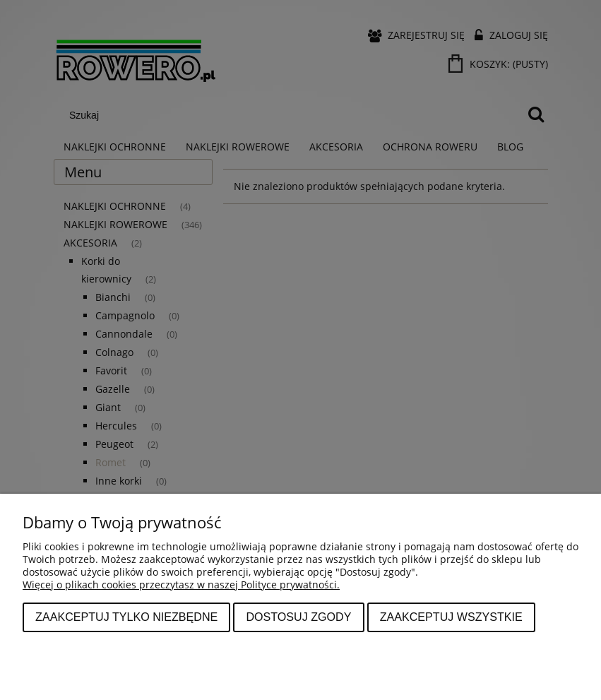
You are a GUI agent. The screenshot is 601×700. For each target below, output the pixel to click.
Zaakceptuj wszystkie (451, 617)
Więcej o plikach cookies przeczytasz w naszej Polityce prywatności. (181, 585)
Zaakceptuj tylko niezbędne (126, 617)
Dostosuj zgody (298, 617)
